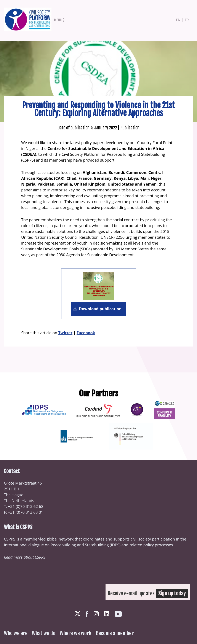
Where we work (76, 633)
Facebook (86, 333)
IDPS (115, 545)
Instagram (96, 614)
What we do (44, 633)
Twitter (65, 333)
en (178, 20)
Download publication (100, 309)
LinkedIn (107, 614)
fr (187, 20)
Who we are (16, 633)
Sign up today (172, 593)
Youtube (118, 614)
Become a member (115, 633)
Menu (58, 20)
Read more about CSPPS (25, 557)
